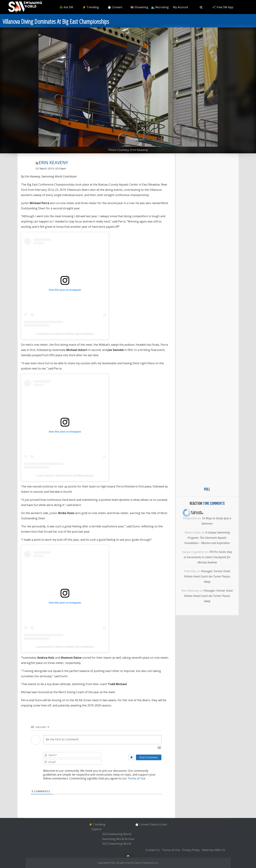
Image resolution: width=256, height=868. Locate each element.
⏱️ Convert (115, 7)
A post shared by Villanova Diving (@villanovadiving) (65, 476)
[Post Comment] (149, 757)
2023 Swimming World (117, 844)
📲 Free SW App (223, 7)
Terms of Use (136, 778)
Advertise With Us (214, 850)
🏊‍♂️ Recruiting (160, 7)
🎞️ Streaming (139, 7)
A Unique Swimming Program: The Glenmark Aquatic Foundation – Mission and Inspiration (207, 538)
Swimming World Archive (118, 839)
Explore (97, 829)
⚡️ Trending (91, 7)
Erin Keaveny (53, 162)
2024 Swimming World (117, 834)
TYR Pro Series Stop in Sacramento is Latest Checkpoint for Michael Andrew (208, 557)
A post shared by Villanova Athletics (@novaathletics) (65, 334)
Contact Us (153, 850)
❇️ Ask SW (66, 7)
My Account (180, 7)
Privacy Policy (191, 850)
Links (164, 824)
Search (155, 824)
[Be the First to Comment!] (102, 740)
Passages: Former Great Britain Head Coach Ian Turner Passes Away (207, 576)
